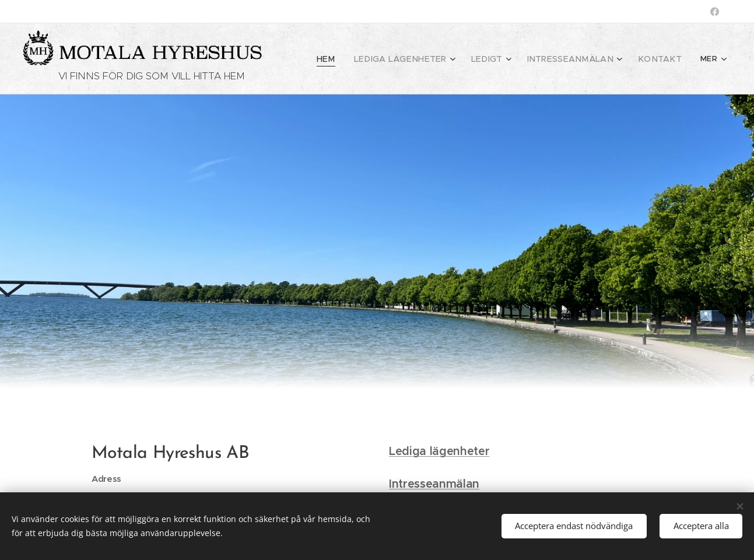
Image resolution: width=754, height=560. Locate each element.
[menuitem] (356, 59)
